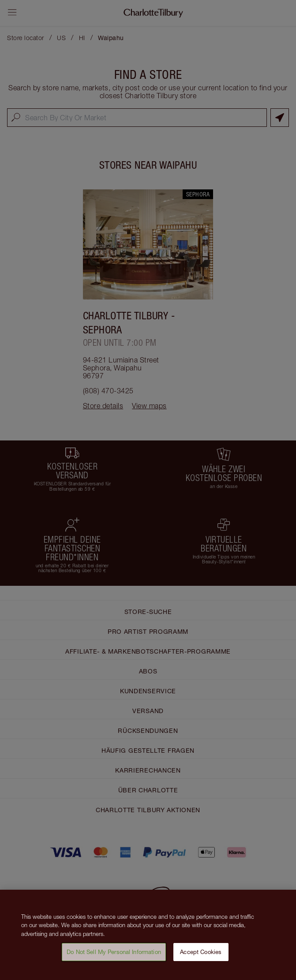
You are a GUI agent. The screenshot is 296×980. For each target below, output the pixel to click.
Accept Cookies (201, 954)
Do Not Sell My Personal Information (114, 954)
